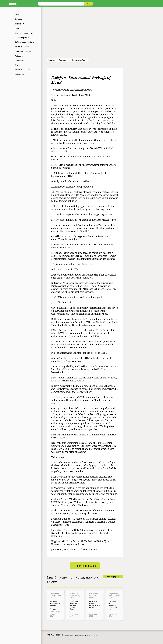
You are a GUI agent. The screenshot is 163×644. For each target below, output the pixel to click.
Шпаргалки (19, 74)
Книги (17, 28)
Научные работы (22, 47)
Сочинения (19, 61)
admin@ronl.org (95, 635)
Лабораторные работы (24, 42)
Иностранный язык (79, 60)
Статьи (18, 65)
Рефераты (19, 56)
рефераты (63, 60)
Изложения (19, 24)
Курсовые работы (22, 38)
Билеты (18, 15)
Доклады (18, 19)
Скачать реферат (85, 566)
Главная (52, 60)
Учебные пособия (22, 70)
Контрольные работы (24, 33)
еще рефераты (113, 577)
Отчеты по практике (23, 51)
